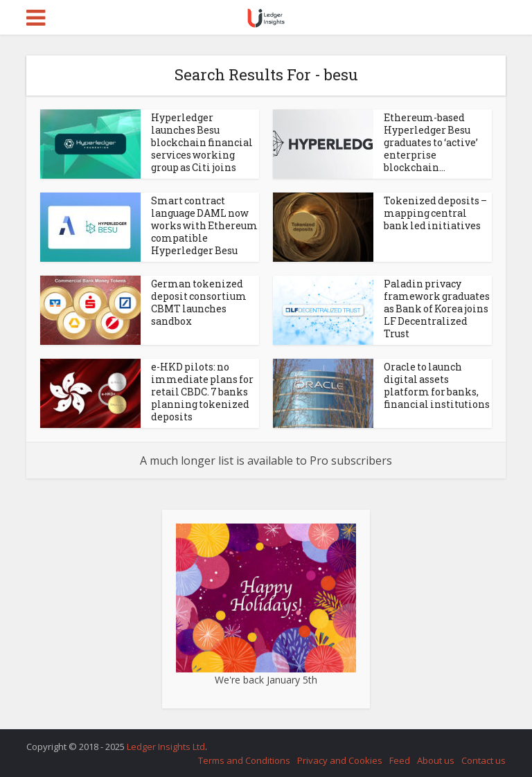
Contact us (484, 760)
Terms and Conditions (244, 760)
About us (436, 760)
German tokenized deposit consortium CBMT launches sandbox (199, 302)
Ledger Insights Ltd (166, 747)
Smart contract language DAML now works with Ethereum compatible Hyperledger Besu (204, 225)
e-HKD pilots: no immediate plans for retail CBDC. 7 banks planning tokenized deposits (202, 392)
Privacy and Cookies (340, 760)
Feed (400, 760)
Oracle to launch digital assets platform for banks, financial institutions (437, 385)
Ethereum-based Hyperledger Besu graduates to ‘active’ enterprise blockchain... (431, 142)
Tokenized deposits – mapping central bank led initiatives (435, 213)
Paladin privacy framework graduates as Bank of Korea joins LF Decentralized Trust (437, 309)
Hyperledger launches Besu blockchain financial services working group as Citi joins (202, 142)
